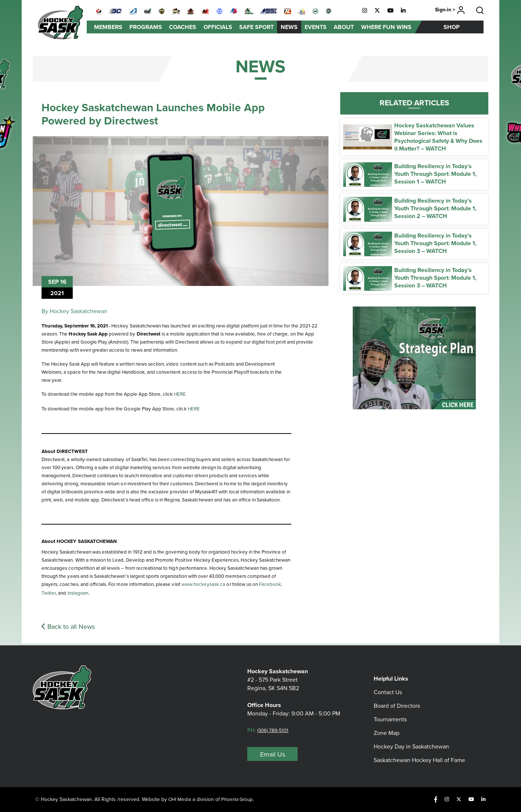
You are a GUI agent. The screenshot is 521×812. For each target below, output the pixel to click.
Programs (146, 27)
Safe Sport (256, 27)
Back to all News (68, 628)
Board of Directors (397, 696)
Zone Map (387, 723)
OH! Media (181, 799)
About (344, 27)
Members (108, 27)
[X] (377, 11)
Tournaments (390, 710)
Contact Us (388, 683)
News (289, 27)
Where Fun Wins (386, 27)
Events (316, 27)
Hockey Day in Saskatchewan (411, 737)
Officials (218, 27)
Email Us (273, 754)
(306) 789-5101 (275, 730)
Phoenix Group (242, 799)
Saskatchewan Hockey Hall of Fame (419, 751)
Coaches (183, 27)
